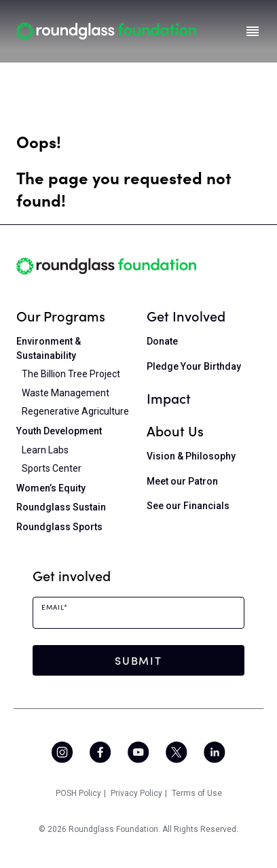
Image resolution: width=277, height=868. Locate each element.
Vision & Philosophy (191, 456)
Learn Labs (45, 450)
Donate (162, 341)
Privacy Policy (136, 793)
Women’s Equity (51, 488)
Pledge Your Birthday (194, 366)
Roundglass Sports (59, 527)
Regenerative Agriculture (75, 411)
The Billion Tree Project (71, 374)
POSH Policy (78, 793)
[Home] (106, 31)
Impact (169, 398)
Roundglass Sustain (61, 507)
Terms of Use (197, 793)
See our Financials (188, 506)
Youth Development (59, 431)
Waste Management (66, 393)
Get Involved (186, 315)
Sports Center (52, 468)
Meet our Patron (182, 481)
